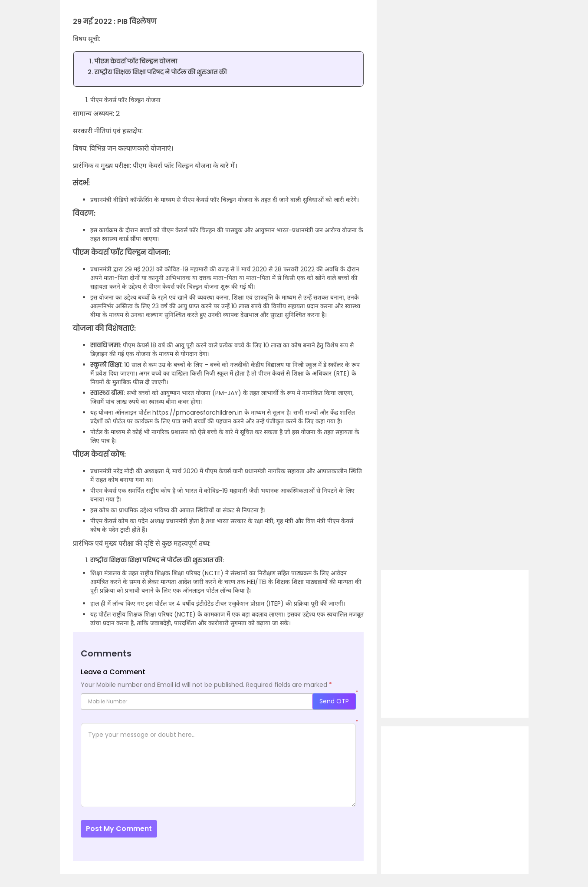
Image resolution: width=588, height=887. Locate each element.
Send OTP (334, 701)
